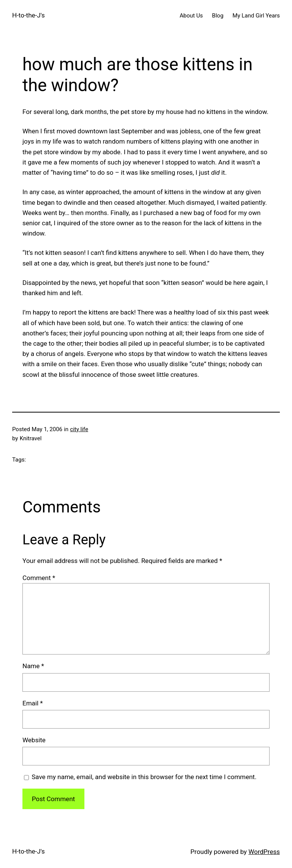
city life (79, 429)
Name (33, 666)
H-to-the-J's (29, 15)
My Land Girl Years (256, 16)
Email (33, 703)
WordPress (264, 852)
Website (34, 740)
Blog (218, 16)
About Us (191, 16)
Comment (39, 578)
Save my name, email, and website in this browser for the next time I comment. (144, 777)
